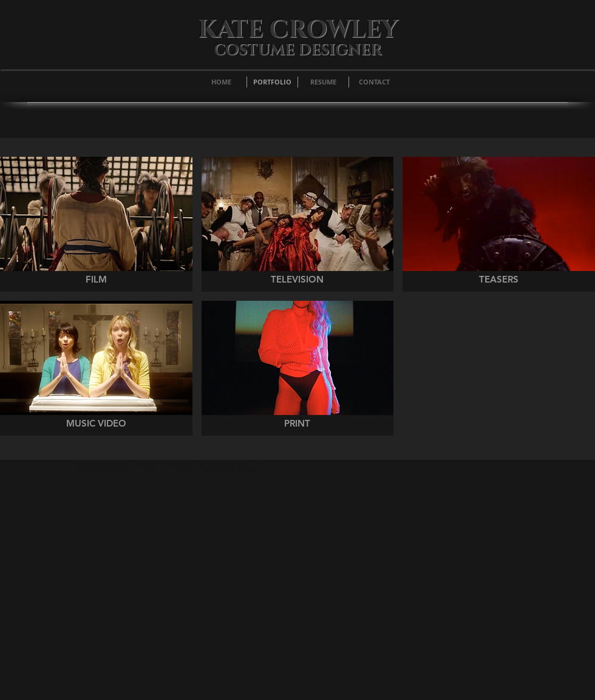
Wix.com (251, 466)
